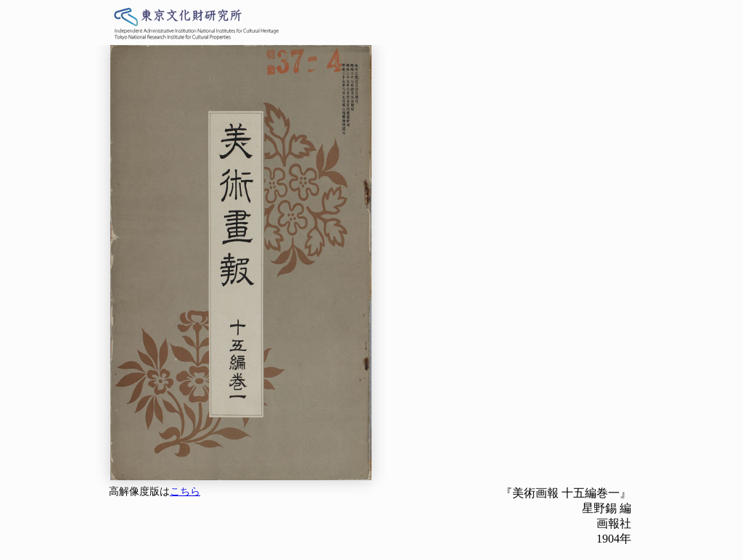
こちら (185, 491)
